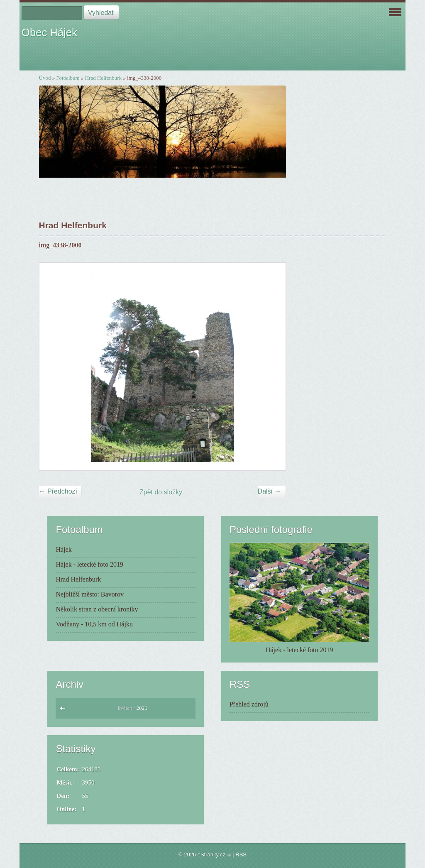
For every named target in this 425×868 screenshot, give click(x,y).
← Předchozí (58, 491)
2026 (142, 708)
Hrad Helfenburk (103, 78)
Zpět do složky (161, 492)
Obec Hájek (49, 32)
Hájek (64, 549)
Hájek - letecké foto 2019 (89, 564)
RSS (241, 855)
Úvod (45, 78)
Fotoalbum (68, 78)
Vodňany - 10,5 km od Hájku (94, 624)
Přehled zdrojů (249, 704)
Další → (270, 491)
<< (65, 710)
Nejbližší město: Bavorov (90, 594)
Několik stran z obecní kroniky (97, 609)
